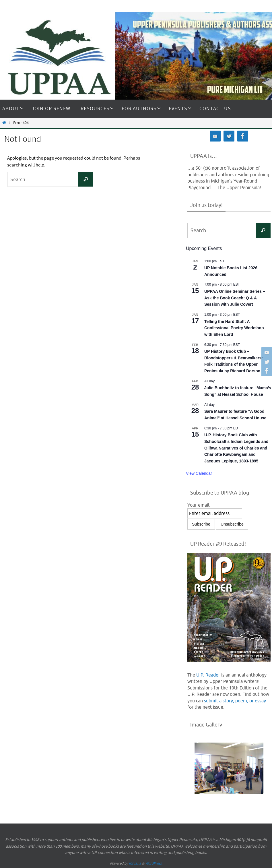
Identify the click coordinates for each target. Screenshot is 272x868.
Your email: (199, 505)
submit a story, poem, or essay (235, 701)
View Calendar (199, 473)
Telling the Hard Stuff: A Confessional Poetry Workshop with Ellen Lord (234, 328)
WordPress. (154, 863)
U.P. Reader (208, 675)
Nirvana (135, 863)
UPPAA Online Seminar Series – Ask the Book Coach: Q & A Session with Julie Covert (235, 298)
